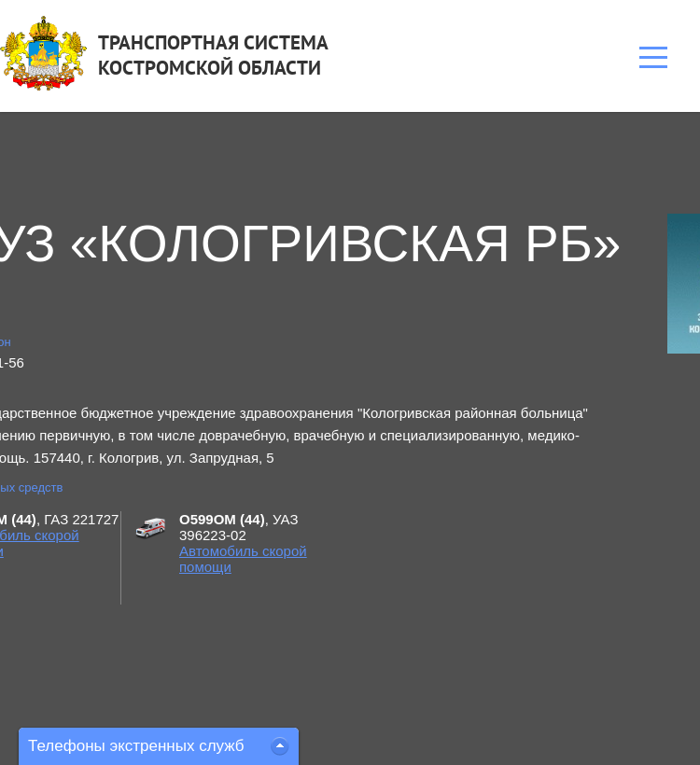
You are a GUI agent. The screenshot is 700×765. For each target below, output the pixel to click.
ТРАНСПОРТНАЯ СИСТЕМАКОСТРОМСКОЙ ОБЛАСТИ (213, 55)
